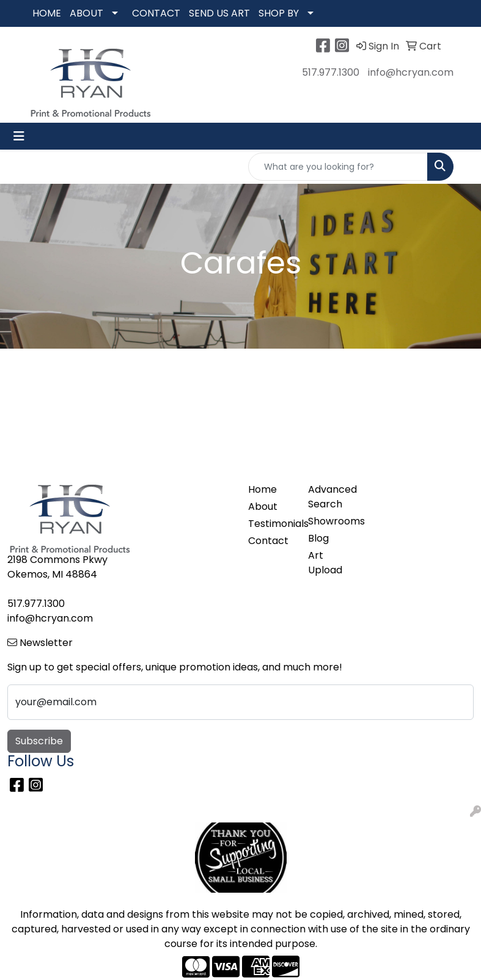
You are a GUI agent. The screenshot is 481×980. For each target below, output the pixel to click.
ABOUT (86, 13)
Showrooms (331, 521)
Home (263, 489)
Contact (268, 541)
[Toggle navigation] (19, 136)
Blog (318, 538)
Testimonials (271, 524)
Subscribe (39, 741)
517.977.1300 (331, 72)
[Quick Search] (338, 167)
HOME (47, 13)
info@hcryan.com (411, 72)
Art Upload (325, 563)
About (263, 506)
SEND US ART (219, 13)
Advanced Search (331, 497)
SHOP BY (279, 13)
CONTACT (156, 13)
